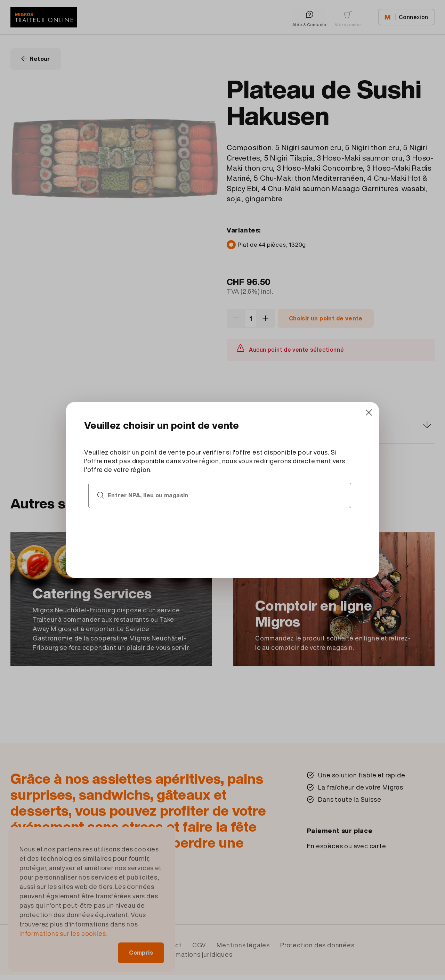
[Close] (369, 412)
